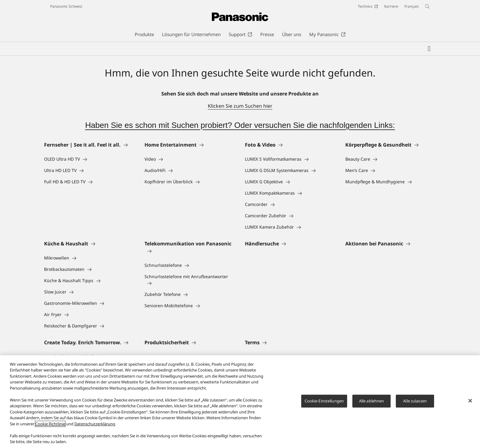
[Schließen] (470, 401)
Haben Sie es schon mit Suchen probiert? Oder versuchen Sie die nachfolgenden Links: (240, 125)
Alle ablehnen (372, 401)
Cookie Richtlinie (50, 424)
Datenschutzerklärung (95, 424)
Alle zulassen (415, 401)
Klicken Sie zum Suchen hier (240, 106)
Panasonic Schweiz (66, 6)
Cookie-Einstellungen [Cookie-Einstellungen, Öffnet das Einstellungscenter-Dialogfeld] (324, 401)
